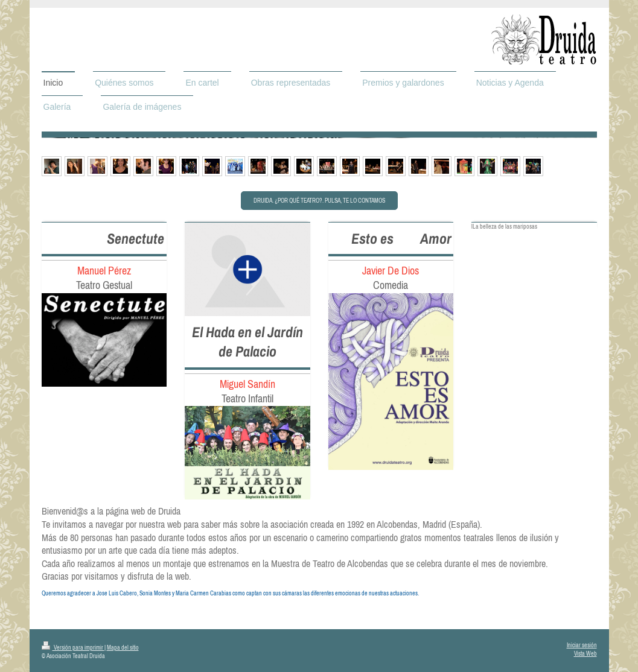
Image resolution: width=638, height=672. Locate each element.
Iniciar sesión (582, 645)
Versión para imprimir (73, 648)
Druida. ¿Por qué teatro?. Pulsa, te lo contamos (319, 201)
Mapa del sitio (123, 648)
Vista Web (585, 654)
